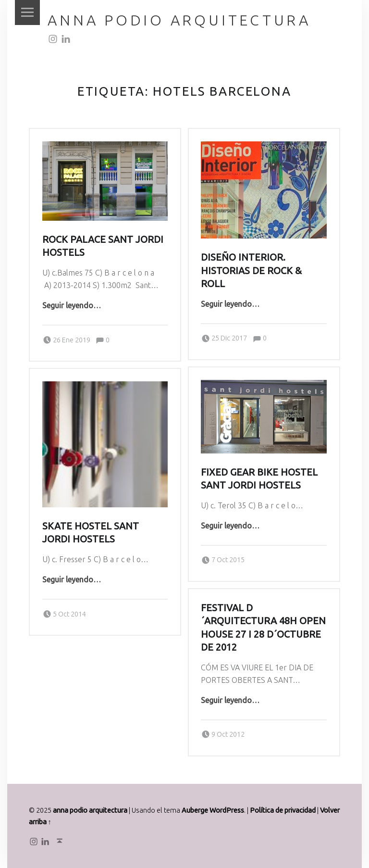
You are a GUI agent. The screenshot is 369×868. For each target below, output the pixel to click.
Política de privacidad (283, 810)
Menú (27, 13)
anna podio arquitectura (179, 20)
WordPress (227, 810)
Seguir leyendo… (72, 305)
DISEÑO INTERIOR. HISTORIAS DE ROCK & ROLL (251, 270)
